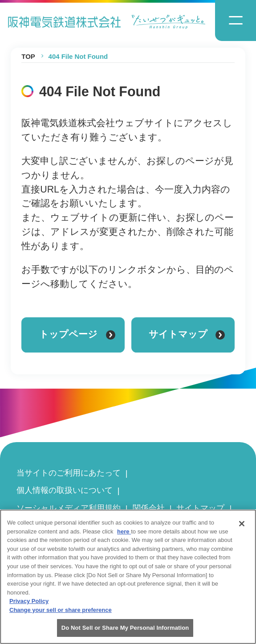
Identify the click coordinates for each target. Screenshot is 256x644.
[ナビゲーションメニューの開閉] (236, 21)
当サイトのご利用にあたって (69, 473)
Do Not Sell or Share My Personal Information (125, 632)
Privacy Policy (29, 605)
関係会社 (149, 508)
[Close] (242, 528)
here (124, 536)
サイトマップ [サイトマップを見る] (187, 334)
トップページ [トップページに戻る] (77, 334)
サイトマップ (200, 508)
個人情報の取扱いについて (65, 490)
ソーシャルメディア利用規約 (69, 508)
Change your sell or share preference (61, 614)
